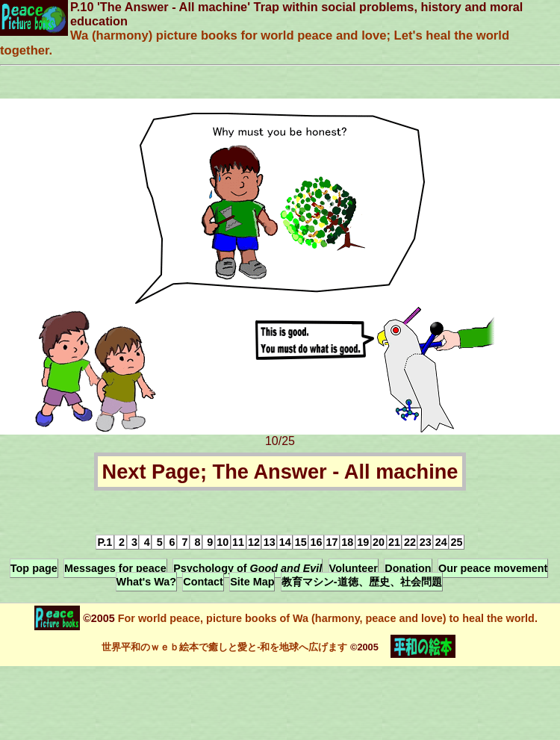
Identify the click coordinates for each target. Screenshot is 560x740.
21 (394, 542)
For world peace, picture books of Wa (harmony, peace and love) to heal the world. (326, 618)
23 (426, 542)
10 (223, 542)
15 (301, 542)
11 (238, 542)
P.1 (105, 542)
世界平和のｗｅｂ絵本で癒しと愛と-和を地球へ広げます (224, 647)
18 (347, 542)
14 (285, 542)
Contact (203, 582)
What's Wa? (146, 582)
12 (254, 542)
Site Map (252, 582)
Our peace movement (493, 568)
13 (270, 542)
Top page (34, 568)
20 (379, 542)
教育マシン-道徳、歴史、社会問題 (362, 582)
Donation (408, 568)
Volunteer (354, 568)
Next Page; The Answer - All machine (280, 472)
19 (363, 542)
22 (410, 542)
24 (441, 542)
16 (317, 542)
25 (457, 542)
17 (332, 542)
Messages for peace (115, 568)
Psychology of (248, 568)
